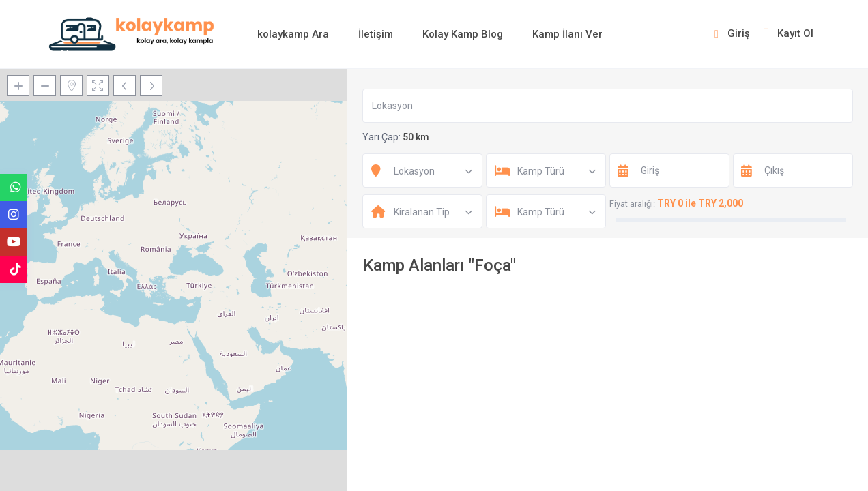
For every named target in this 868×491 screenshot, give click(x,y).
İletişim (376, 34)
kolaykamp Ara (293, 34)
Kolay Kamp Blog (463, 34)
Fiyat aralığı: (632, 204)
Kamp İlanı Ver (567, 34)
